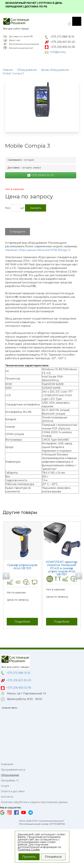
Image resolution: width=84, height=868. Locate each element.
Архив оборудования (55, 70)
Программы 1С (10, 780)
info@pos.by (58, 52)
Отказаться (53, 857)
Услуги (5, 786)
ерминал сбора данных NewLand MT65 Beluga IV (38, 250)
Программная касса (13, 770)
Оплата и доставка (13, 791)
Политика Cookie (29, 850)
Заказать (36, 208)
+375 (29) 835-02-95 (63, 47)
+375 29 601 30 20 (41, 175)
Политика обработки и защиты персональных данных (34, 802)
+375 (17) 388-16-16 (62, 37)
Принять (29, 857)
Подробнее (22, 621)
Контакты (7, 797)
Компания (7, 764)
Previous (6, 576)
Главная (8, 70)
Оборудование (27, 70)
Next (79, 576)
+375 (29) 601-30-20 (63, 42)
